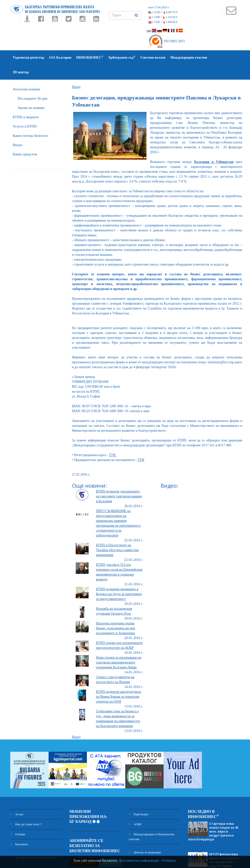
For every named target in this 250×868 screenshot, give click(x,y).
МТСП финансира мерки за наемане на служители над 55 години (224, 845)
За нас (17, 799)
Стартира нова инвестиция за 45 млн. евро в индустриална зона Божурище (213, 817)
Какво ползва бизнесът (31, 121)
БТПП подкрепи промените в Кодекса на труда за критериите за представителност (119, 579)
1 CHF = (163, 22)
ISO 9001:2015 (167, 41)
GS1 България (60, 58)
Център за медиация (145, 838)
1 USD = (163, 12)
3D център (220, 58)
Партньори (138, 799)
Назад (76, 72)
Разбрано (169, 861)
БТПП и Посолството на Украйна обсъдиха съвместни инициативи (117, 535)
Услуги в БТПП (25, 112)
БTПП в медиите (26, 102)
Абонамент (110, 848)
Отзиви (18, 820)
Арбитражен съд (122, 57)
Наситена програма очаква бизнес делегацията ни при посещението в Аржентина (115, 614)
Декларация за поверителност (33, 843)
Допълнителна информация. (139, 861)
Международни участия (189, 58)
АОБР (135, 809)
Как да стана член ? (26, 809)
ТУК (113, 440)
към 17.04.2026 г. (159, 7)
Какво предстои (25, 139)
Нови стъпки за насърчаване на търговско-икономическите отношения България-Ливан (119, 648)
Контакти (19, 830)
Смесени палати (153, 58)
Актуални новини (26, 75)
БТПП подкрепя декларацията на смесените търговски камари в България (119, 482)
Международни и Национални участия (152, 822)
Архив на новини (31, 93)
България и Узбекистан (214, 147)
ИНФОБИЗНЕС (90, 57)
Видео (18, 130)
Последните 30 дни (32, 84)
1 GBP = (163, 17)
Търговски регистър (28, 58)
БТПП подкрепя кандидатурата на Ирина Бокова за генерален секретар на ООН (119, 682)
